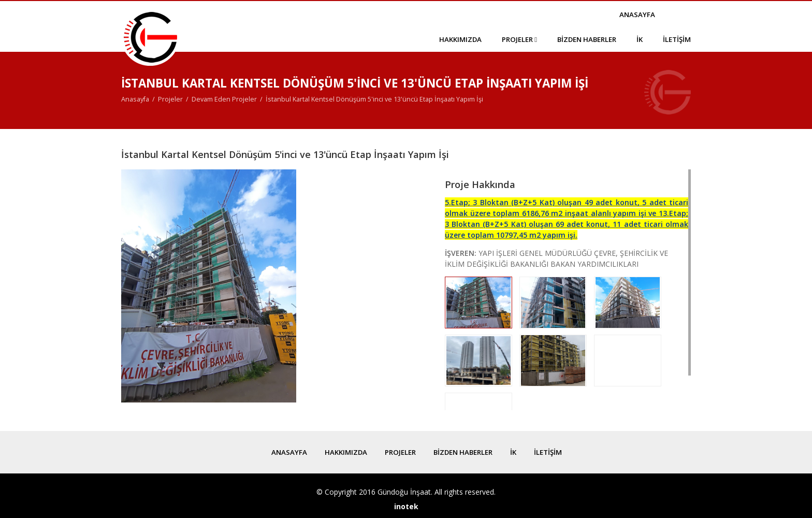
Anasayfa (637, 15)
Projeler (519, 39)
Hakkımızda (460, 39)
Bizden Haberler (587, 39)
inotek (406, 506)
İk (640, 39)
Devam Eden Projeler (224, 99)
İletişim (677, 39)
